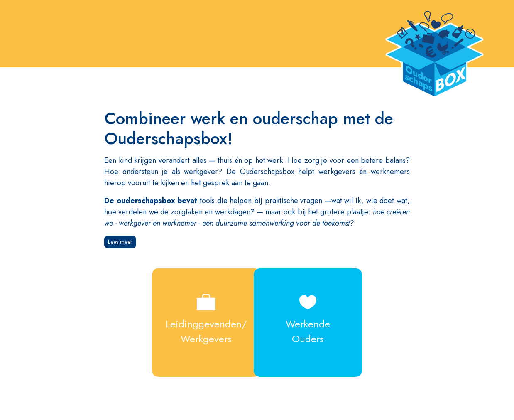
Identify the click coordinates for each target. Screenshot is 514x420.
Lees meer (120, 242)
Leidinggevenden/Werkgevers (200, 317)
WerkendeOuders (314, 317)
